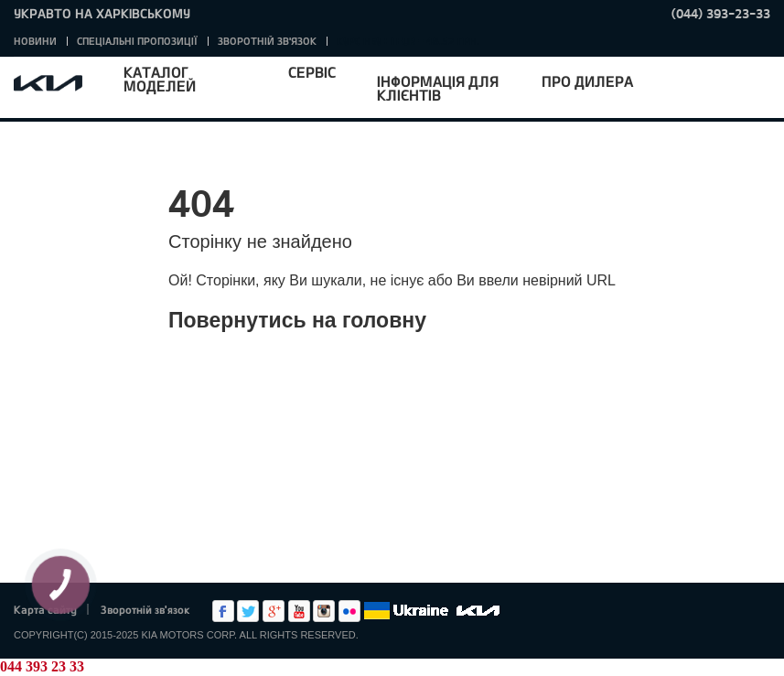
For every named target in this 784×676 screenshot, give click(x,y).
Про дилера (587, 81)
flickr (349, 611)
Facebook (223, 611)
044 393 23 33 (42, 666)
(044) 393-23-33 (721, 13)
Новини (35, 41)
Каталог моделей (160, 79)
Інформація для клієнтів (438, 88)
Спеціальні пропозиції (137, 41)
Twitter (248, 611)
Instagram (324, 611)
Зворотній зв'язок (267, 41)
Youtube (299, 611)
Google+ (274, 611)
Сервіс (312, 72)
